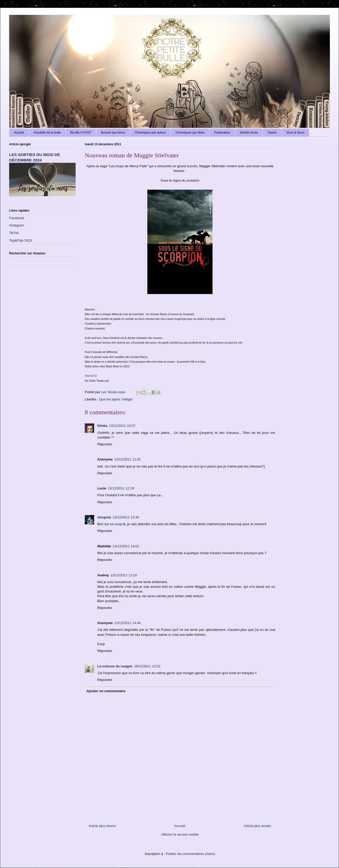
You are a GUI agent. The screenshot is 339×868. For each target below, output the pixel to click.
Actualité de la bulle (47, 133)
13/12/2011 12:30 (126, 517)
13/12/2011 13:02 (126, 546)
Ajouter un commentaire (106, 691)
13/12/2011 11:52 (127, 459)
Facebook (17, 218)
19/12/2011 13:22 (147, 666)
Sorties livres (249, 133)
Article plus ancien (258, 826)
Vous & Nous (295, 133)
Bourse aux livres (113, 133)
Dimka (102, 426)
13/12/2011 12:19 (121, 488)
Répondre (105, 444)
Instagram (17, 225)
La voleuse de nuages (115, 666)
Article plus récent (102, 826)
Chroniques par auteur (150, 133)
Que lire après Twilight (116, 399)
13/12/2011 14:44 (127, 623)
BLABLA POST (81, 133)
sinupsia (104, 517)
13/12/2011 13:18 (124, 575)
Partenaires (222, 133)
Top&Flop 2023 (20, 240)
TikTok (14, 233)
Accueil (19, 133)
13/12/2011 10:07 (122, 426)
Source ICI (91, 376)
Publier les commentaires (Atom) (190, 854)
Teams (272, 133)
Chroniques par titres (190, 133)
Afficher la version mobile (180, 834)
